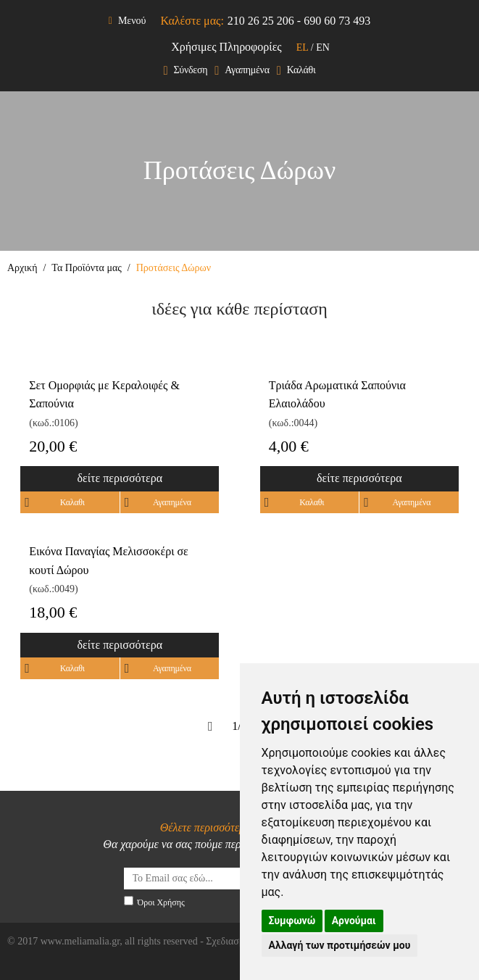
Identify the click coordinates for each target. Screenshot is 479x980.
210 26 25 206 (261, 21)
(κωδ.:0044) (293, 423)
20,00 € (53, 446)
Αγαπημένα (242, 71)
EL (303, 47)
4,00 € (289, 446)
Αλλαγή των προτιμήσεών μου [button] (340, 945)
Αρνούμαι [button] (354, 921)
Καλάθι (296, 71)
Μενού (128, 21)
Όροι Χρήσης (161, 902)
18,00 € (53, 612)
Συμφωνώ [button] (292, 921)
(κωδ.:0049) (53, 589)
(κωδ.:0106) (53, 423)
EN (323, 47)
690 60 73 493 (337, 21)
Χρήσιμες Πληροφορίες (226, 47)
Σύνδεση (185, 71)
